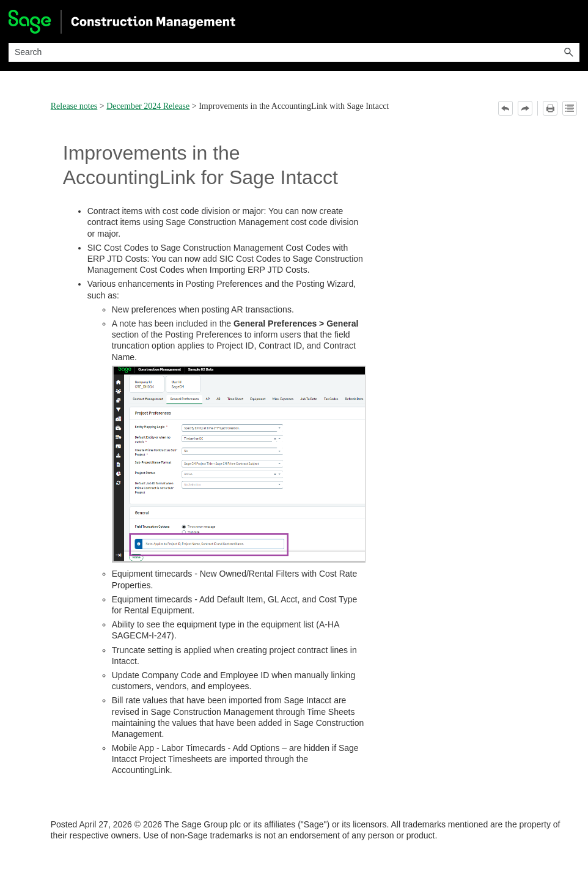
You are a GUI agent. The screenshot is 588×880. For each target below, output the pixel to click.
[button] (568, 52)
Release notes (74, 106)
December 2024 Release (148, 106)
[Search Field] (294, 52)
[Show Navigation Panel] (573, 21)
